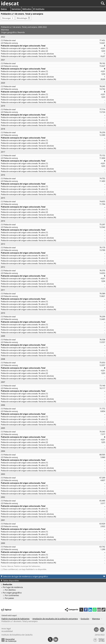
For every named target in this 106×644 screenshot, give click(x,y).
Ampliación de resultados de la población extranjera (55, 619)
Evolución (85, 619)
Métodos (27, 9)
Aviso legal (6, 629)
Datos (4, 9)
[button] (103, 610)
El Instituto (39, 9)
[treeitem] (53, 590)
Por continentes (12, 595)
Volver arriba (102, 640)
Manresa (96, 619)
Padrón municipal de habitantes (15, 619)
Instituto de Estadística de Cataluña (17, 635)
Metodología (22, 18)
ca (96, 629)
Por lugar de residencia (13, 587)
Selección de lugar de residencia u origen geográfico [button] (25, 576)
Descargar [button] (7, 18)
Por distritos (10, 590)
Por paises (9, 598)
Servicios (16, 9)
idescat (10, 3)
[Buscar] (93, 3)
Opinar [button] (6, 610)
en (102, 629)
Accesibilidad (7, 631)
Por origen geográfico (12, 593)
